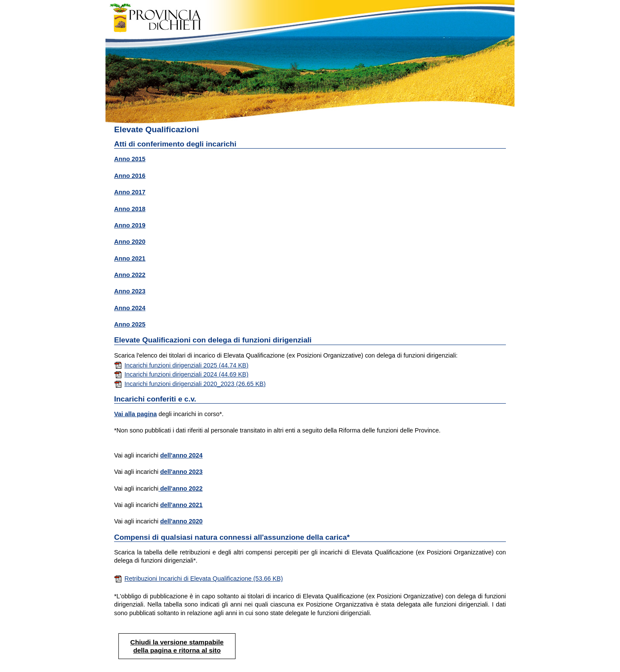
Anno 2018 (130, 209)
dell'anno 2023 (181, 472)
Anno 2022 (130, 275)
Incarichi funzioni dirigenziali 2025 (181, 365)
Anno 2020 (130, 242)
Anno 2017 (130, 192)
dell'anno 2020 (181, 521)
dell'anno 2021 (181, 505)
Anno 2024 (130, 308)
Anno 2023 (130, 291)
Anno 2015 (130, 159)
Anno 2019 (130, 225)
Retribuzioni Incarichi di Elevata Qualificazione (198, 579)
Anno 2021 (130, 258)
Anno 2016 (130, 176)
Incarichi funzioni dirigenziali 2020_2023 (190, 384)
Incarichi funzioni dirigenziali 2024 (181, 374)
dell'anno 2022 (181, 488)
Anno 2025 (130, 324)
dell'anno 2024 (181, 455)
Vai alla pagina (135, 414)
